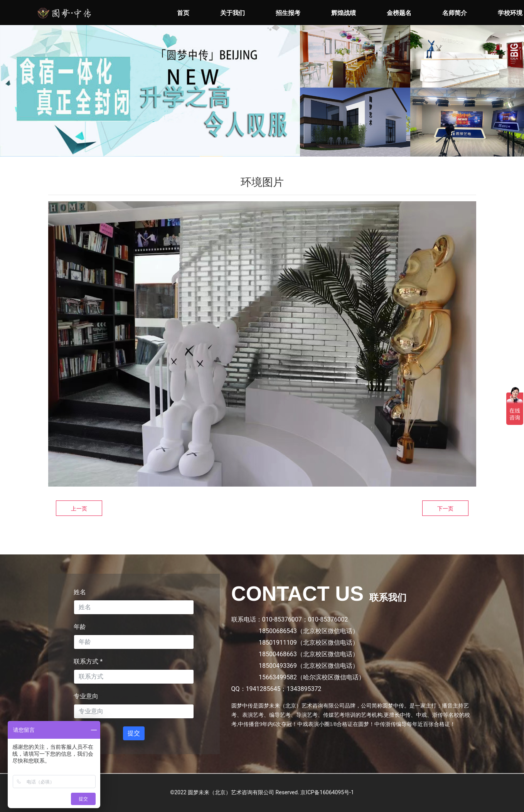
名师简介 (455, 13)
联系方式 (88, 661)
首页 (183, 13)
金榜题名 (399, 13)
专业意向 (86, 696)
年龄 (80, 627)
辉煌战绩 (344, 13)
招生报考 (288, 13)
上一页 (79, 509)
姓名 (80, 592)
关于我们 (233, 13)
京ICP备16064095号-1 (327, 792)
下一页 (445, 509)
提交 (134, 733)
